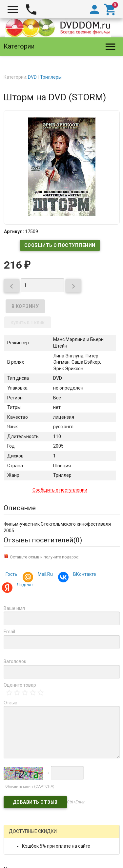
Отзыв (10, 703)
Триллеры (51, 77)
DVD (32, 77)
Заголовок (15, 661)
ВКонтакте (84, 575)
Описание (20, 508)
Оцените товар (20, 685)
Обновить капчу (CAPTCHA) (30, 787)
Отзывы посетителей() (43, 540)
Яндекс (24, 585)
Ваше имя (14, 608)
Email (9, 632)
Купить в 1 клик (28, 322)
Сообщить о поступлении (60, 245)
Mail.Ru (44, 575)
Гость (11, 574)
